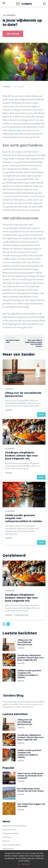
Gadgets (9, 389)
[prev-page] (4, 624)
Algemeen (9, 15)
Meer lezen (26, 864)
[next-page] (8, 624)
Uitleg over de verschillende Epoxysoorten (25, 642)
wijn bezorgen (15, 130)
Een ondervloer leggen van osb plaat (31, 805)
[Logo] (24, 4)
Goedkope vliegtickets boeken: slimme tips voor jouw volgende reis (21, 456)
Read (41, 414)
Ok (19, 864)
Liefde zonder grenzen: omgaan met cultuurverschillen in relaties (29, 674)
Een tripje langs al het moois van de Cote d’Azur (31, 790)
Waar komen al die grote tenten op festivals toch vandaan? (30, 776)
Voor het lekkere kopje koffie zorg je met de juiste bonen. (34, 343)
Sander (6, 87)
